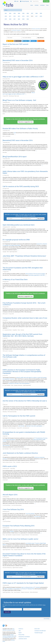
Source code (37, 629)
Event (4, 114)
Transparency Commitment (24, 637)
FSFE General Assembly (7, 182)
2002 (10, 13)
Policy (19, 330)
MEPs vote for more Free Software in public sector (20, 539)
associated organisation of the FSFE (37, 275)
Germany (22, 330)
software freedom (16, 30)
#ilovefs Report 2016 (10, 495)
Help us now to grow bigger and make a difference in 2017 (23, 77)
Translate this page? (39, 633)
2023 (23, 19)
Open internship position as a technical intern (19, 225)
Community (5, 209)
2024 (28, 19)
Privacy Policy (21, 635)
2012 (15, 16)
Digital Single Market (13, 252)
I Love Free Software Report (16, 505)
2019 (6, 19)
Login (16, 1)
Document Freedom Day (7, 568)
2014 (23, 16)
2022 (19, 19)
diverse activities (36, 29)
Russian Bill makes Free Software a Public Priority (20, 129)
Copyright (4, 252)
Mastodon (33, 41)
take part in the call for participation (34, 426)
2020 (10, 19)
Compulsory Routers (8, 330)
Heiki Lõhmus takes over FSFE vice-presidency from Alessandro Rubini (25, 172)
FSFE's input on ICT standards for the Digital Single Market (23, 583)
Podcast (26, 41)
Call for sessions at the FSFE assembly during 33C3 (21, 186)
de (3, 330)
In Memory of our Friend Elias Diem (15, 280)
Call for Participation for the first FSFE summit (19, 416)
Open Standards (7, 385)
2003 (15, 13)
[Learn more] (27, 54)
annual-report (5, 480)
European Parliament (25, 462)
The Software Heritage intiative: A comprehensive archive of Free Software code (24, 356)
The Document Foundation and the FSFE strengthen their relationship (23, 269)
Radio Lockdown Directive (8, 462)
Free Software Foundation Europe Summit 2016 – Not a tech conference (24, 304)
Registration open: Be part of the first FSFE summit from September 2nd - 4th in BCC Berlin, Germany (22, 335)
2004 (19, 13)
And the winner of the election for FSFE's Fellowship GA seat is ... (25, 402)
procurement (8, 136)
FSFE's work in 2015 (10, 466)
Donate (46, 1)
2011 (10, 16)
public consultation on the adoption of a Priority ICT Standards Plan (19, 589)
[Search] (31, 1)
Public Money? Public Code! (14, 96)
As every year (37, 517)
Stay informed (41, 38)
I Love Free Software (7, 505)
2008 (36, 13)
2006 (28, 13)
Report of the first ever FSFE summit (15, 44)
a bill (15, 133)
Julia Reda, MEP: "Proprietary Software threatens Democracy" (24, 256)
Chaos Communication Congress (14, 209)
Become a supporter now (26, 122)
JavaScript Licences (23, 639)
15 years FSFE (11, 56)
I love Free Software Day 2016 (13, 509)
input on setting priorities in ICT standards (31, 587)
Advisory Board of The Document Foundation (35, 274)
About (32, 5)
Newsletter (18, 41)
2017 (36, 16)
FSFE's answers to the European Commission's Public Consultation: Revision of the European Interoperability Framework (22, 372)
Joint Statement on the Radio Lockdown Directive (20, 453)
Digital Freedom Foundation (18, 568)
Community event (26, 428)
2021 (15, 19)
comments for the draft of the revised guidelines (19, 383)
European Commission (18, 385)
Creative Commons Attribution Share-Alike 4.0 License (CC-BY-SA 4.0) (9, 636)
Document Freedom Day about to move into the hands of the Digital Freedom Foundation (24, 555)
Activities (37, 5)
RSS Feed (10, 41)
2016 (32, 16)
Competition (15, 330)
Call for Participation (12, 428)
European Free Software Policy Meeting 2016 (19, 526)
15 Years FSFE (11, 314)
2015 (28, 16)
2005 (23, 13)
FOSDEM (12, 531)
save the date (21, 426)
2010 (6, 16)
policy (4, 136)
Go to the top (47, 619)
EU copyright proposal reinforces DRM (16, 240)
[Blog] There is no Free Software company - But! (19, 100)
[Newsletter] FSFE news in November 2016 (18, 140)
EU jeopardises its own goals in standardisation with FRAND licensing (24, 433)
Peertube (41, 41)
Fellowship (5, 412)
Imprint (20, 633)
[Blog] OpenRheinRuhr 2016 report (15, 157)
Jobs (20, 631)
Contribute (42, 5)
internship (5, 235)
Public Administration (34, 535)
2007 (32, 13)
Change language (25, 1)
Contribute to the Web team (40, 631)
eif (3, 385)
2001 (6, 13)
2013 (19, 16)
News (6, 10)
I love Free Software (30, 514)
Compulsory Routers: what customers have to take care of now (25, 318)
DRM (8, 252)
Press (47, 5)
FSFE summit (5, 56)
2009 (41, 13)
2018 (41, 16)
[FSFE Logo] (8, 4)
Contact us (21, 629)
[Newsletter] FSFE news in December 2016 (18, 60)
